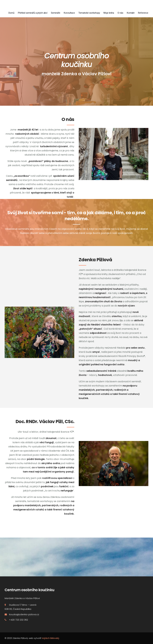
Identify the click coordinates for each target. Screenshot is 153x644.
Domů (11, 13)
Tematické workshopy (89, 13)
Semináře (56, 13)
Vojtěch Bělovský (50, 638)
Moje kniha (109, 13)
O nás (120, 13)
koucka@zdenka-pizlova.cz (24, 614)
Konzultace (69, 13)
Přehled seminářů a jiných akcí (33, 13)
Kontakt (131, 13)
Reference (143, 13)
